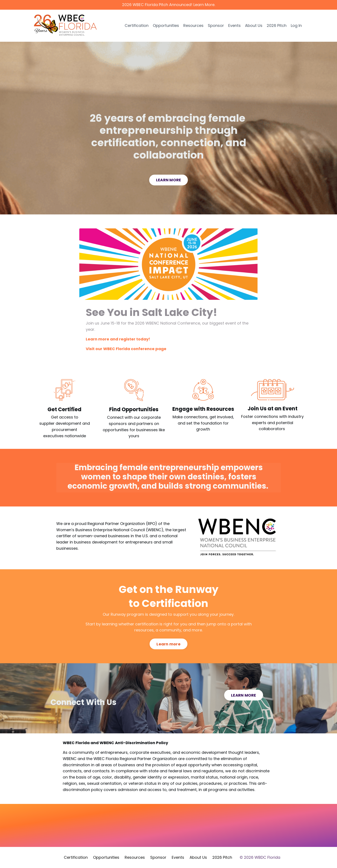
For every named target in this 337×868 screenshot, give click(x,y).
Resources (193, 25)
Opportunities (166, 25)
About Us (254, 25)
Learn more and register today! (118, 339)
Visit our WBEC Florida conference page (126, 349)
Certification (137, 25)
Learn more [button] (168, 644)
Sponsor (216, 25)
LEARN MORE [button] (169, 180)
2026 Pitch (277, 25)
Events (234, 25)
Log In (296, 25)
